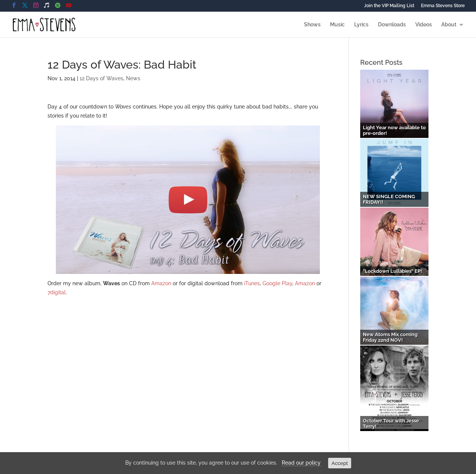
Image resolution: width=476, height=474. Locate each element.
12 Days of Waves (101, 78)
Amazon (161, 283)
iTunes (252, 283)
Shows (312, 25)
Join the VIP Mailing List (389, 6)
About (449, 25)
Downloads (392, 25)
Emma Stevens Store (443, 6)
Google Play (277, 283)
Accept (340, 463)
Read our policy (301, 463)
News (133, 78)
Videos (424, 25)
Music (337, 25)
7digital (57, 292)
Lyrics (361, 25)
